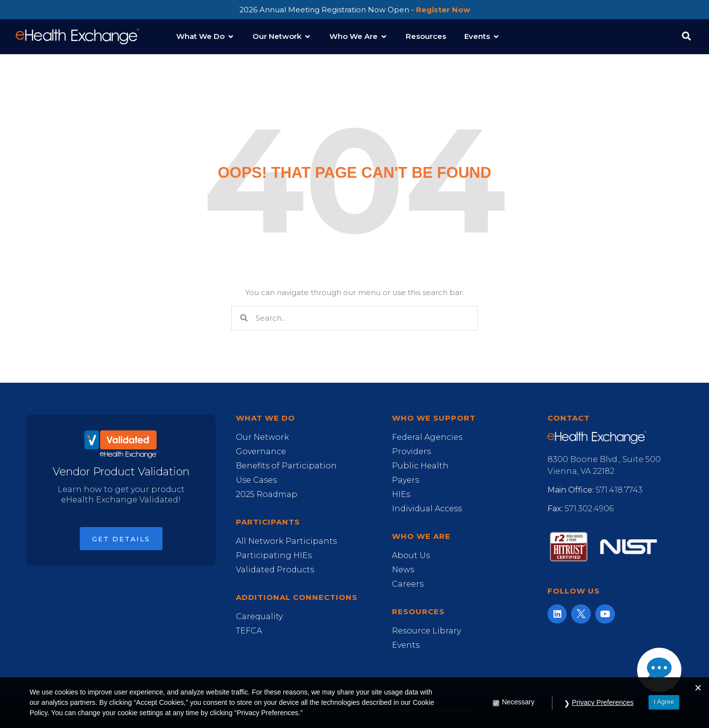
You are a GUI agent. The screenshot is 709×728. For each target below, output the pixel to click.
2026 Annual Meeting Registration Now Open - (355, 10)
